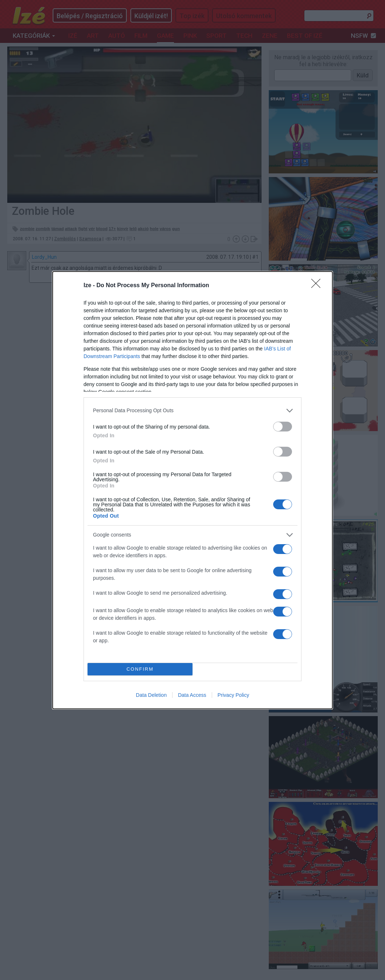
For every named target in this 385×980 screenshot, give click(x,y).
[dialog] (192, 490)
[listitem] (192, 411)
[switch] (283, 427)
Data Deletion (151, 695)
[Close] (318, 286)
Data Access (192, 695)
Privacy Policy (233, 695)
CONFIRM (140, 669)
